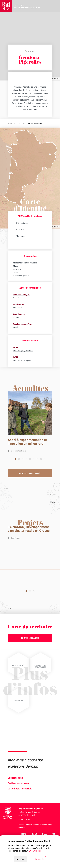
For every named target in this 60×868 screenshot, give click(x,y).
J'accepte (40, 859)
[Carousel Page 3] (23, 459)
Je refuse (21, 859)
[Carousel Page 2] (19, 459)
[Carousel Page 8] (41, 459)
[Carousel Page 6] (34, 459)
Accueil (10, 123)
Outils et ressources (18, 783)
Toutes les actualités (30, 473)
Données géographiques (23, 351)
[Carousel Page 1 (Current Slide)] (15, 459)
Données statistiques (22, 360)
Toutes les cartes (30, 638)
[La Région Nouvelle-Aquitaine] (6, 6)
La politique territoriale (20, 789)
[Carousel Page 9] (45, 459)
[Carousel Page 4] (26, 459)
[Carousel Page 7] (37, 459)
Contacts (22, 827)
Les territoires (15, 778)
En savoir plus (35, 851)
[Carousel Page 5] (30, 459)
